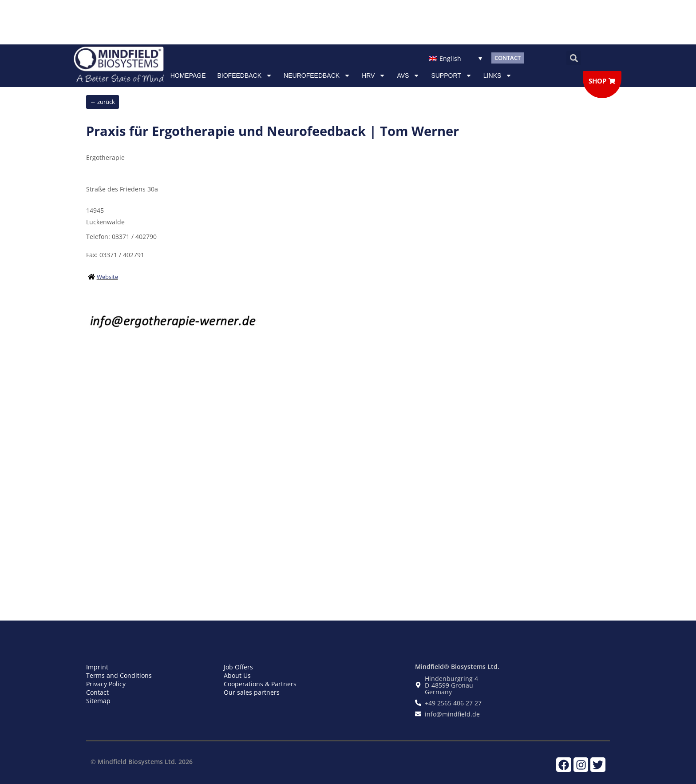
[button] (574, 58)
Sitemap (98, 701)
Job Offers (238, 667)
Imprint (97, 667)
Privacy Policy (106, 684)
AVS (408, 76)
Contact (97, 692)
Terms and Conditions (119, 675)
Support (451, 76)
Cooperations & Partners (260, 684)
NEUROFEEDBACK (317, 76)
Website (107, 277)
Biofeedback (245, 76)
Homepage (188, 76)
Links (498, 76)
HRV (374, 76)
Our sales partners (252, 692)
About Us (237, 675)
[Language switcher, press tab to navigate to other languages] (455, 58)
